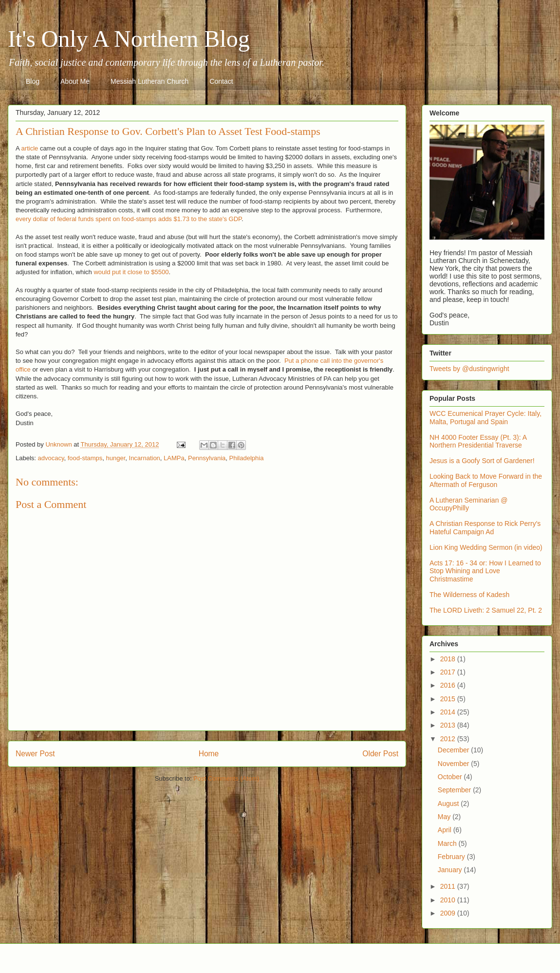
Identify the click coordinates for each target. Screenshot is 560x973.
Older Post (380, 754)
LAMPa (174, 458)
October (451, 777)
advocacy (51, 458)
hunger (116, 458)
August (449, 804)
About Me (75, 81)
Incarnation (145, 458)
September (455, 790)
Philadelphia (247, 458)
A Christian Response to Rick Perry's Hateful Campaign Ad (485, 528)
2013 (449, 725)
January (451, 870)
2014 (449, 712)
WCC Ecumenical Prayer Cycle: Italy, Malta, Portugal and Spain (485, 418)
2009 (449, 913)
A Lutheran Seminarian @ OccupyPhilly (469, 504)
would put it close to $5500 (131, 272)
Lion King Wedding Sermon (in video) (486, 547)
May (445, 817)
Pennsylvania (207, 458)
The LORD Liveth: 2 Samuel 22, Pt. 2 (486, 610)
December (454, 750)
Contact (221, 81)
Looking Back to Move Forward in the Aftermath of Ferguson (486, 480)
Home (209, 754)
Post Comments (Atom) (226, 778)
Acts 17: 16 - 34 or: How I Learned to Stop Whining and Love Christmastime (485, 571)
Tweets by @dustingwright (469, 369)
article (30, 148)
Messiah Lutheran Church (149, 81)
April (446, 830)
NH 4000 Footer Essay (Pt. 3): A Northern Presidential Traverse (478, 441)
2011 (449, 886)
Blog (33, 81)
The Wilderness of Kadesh (469, 595)
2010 (449, 900)
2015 (449, 699)
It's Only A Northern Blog (129, 39)
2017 (449, 672)
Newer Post (35, 754)
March (448, 843)
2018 (449, 659)
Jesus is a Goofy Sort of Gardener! (482, 461)
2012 (449, 739)
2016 (449, 685)
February (452, 857)
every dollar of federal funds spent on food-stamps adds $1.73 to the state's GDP (129, 219)
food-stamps (85, 458)
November (454, 764)
